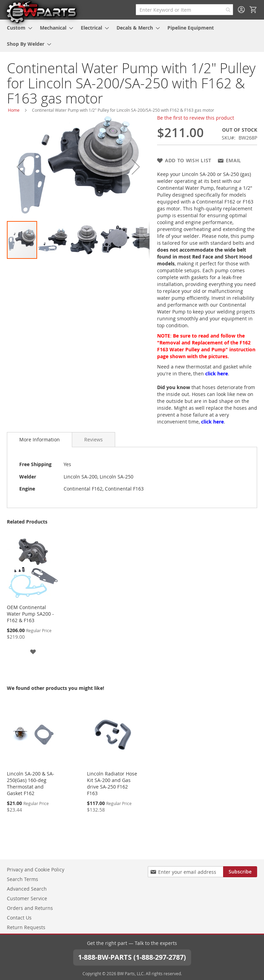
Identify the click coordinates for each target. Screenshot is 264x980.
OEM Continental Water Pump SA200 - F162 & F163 (30, 614)
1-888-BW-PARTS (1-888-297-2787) (132, 957)
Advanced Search (27, 889)
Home (14, 110)
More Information (40, 439)
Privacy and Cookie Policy (36, 869)
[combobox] (184, 10)
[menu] (132, 36)
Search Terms (23, 879)
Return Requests (26, 927)
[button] (21, 167)
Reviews (93, 439)
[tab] (40, 440)
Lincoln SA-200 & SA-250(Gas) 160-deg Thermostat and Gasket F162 (31, 783)
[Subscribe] (240, 872)
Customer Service (27, 898)
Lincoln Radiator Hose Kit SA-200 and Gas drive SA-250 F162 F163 (112, 783)
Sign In (241, 10)
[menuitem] (18, 28)
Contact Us (19, 918)
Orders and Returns (30, 908)
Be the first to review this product (196, 118)
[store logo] (41, 12)
